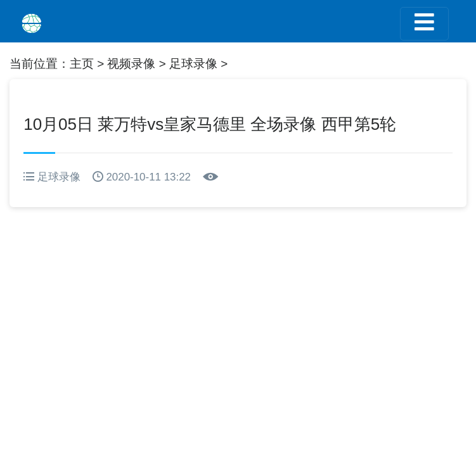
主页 (82, 64)
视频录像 (131, 64)
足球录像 (193, 64)
